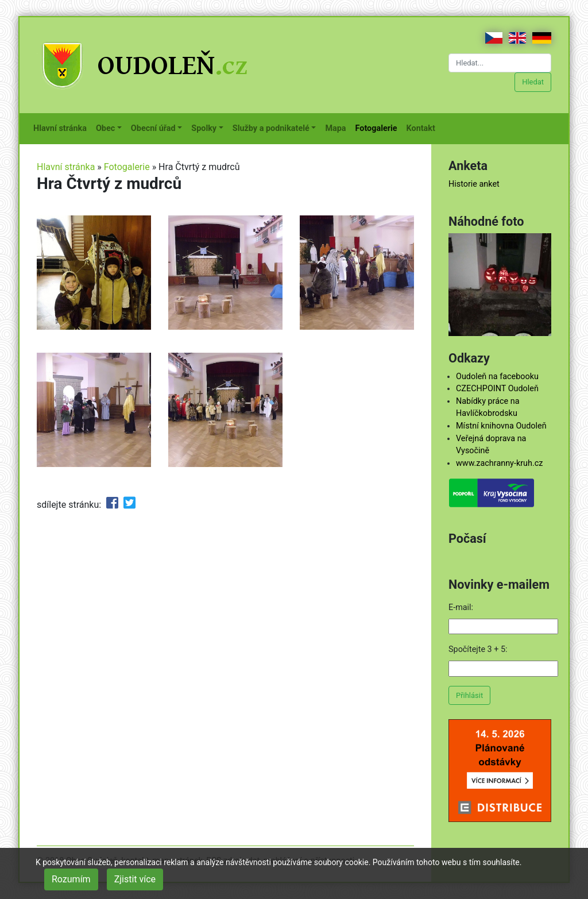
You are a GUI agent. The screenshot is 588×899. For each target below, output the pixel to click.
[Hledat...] (500, 63)
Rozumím (71, 879)
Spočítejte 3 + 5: (478, 649)
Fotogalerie (379, 128)
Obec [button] (105, 128)
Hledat (533, 82)
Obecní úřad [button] (153, 128)
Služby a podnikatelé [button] (271, 128)
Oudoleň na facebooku (497, 377)
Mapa (338, 128)
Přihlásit (469, 695)
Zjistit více (135, 879)
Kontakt (423, 128)
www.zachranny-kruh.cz (499, 463)
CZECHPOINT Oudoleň (497, 389)
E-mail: (461, 607)
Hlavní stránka (62, 128)
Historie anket (474, 184)
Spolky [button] (204, 128)
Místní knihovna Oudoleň (501, 426)
